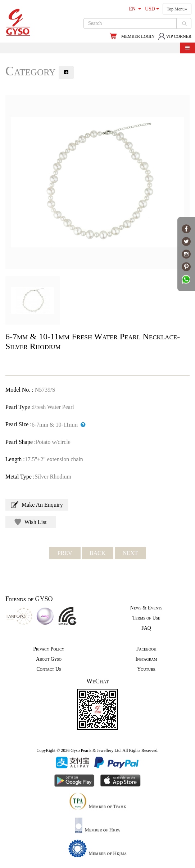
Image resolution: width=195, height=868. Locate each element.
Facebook (146, 649)
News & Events (146, 608)
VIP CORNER (175, 36)
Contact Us (49, 669)
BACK (97, 553)
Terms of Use (146, 618)
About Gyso (49, 659)
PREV (65, 553)
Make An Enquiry (37, 505)
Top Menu (177, 9)
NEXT (130, 553)
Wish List (31, 522)
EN (135, 9)
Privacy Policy (49, 649)
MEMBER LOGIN (138, 36)
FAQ (146, 628)
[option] (97, 182)
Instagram (146, 659)
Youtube (146, 669)
